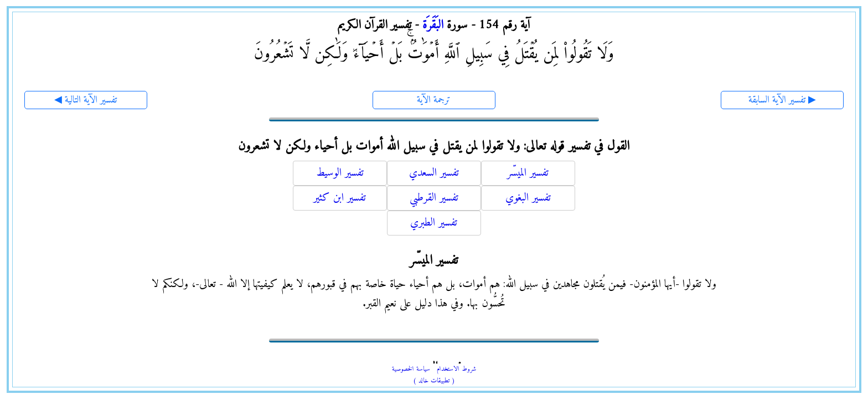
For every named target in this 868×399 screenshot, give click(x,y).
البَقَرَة (433, 25)
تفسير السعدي (434, 173)
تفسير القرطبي (434, 198)
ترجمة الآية (434, 100)
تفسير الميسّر (528, 173)
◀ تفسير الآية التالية (86, 100)
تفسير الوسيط (340, 173)
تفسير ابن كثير (340, 198)
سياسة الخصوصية (411, 369)
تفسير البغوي (528, 198)
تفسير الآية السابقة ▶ (782, 100)
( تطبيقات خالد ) (434, 381)
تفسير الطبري (434, 223)
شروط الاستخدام (456, 369)
